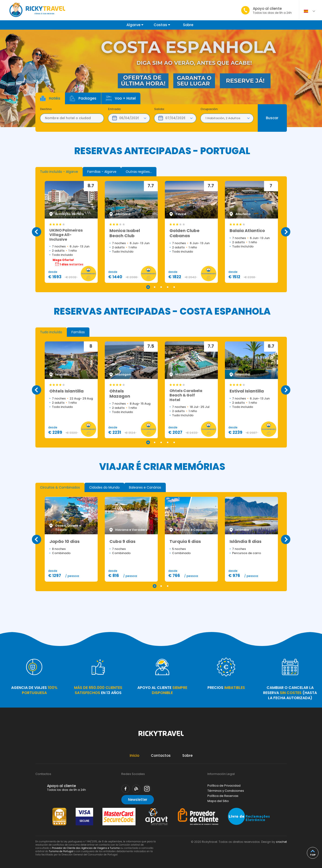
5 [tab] (174, 287)
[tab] (59, 172)
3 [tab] (161, 287)
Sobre (188, 25)
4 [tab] (168, 287)
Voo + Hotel (121, 98)
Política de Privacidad (224, 786)
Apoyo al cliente (272, 10)
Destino (46, 109)
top (313, 855)
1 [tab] (309, 77)
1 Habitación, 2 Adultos (223, 118)
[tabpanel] (161, 78)
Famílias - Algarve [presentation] (102, 172)
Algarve (135, 25)
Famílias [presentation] (78, 332)
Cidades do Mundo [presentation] (104, 487)
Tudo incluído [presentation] (51, 332)
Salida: (159, 109)
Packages (83, 98)
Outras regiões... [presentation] (139, 172)
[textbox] (72, 118)
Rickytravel (161, 736)
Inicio (134, 755)
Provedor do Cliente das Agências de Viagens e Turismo (86, 848)
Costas (162, 25)
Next (286, 232)
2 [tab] (155, 287)
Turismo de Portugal (61, 851)
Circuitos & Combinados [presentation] (60, 487)
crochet (281, 842)
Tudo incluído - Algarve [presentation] (59, 172)
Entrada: (115, 109)
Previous (37, 232)
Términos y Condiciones (226, 791)
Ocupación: (209, 109)
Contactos (161, 755)
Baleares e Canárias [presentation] (145, 487)
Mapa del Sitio (218, 801)
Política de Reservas (223, 796)
